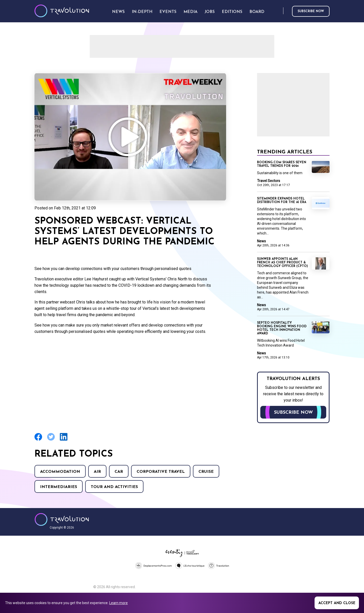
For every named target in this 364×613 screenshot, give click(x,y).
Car (119, 472)
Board (257, 12)
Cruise (206, 472)
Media (190, 12)
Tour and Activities (114, 487)
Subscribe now (311, 11)
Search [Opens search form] (278, 11)
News (261, 241)
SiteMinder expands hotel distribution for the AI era (282, 201)
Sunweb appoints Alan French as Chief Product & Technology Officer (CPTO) (283, 263)
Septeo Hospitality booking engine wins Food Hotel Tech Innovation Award (282, 328)
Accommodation (60, 472)
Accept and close (337, 603)
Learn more (119, 603)
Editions (232, 12)
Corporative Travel (161, 472)
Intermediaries (59, 487)
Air (97, 472)
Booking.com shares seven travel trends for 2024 (282, 164)
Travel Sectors (269, 181)
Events (168, 12)
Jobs (210, 12)
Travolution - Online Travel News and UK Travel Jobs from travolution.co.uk (62, 519)
